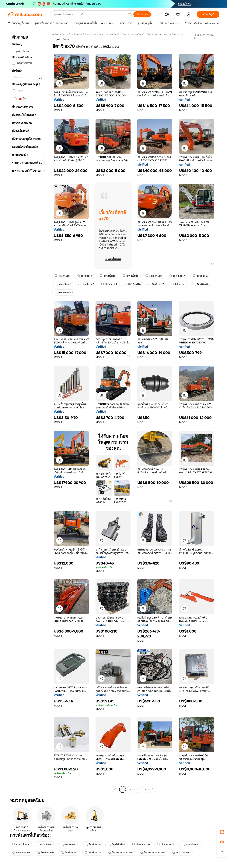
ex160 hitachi (181, 853)
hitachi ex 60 (141, 844)
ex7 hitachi (62, 276)
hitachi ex (178, 284)
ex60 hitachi (21, 844)
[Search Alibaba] (89, 14)
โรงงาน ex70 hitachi (121, 853)
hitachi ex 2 (63, 284)
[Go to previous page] (115, 789)
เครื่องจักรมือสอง (120, 34)
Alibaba (56, 34)
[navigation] (29, 412)
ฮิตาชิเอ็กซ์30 (116, 844)
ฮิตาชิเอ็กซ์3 (201, 284)
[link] (222, 832)
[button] (130, 14)
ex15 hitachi (154, 276)
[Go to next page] (153, 789)
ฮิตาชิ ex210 (93, 853)
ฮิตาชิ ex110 (93, 844)
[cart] (178, 15)
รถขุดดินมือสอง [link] (61, 39)
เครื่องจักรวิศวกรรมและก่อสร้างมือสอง (157, 34)
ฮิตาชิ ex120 (133, 284)
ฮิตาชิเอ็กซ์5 (108, 276)
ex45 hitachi (69, 844)
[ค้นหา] (142, 14)
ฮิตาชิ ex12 (200, 276)
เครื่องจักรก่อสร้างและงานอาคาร (85, 34)
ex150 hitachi (64, 292)
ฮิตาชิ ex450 (45, 853)
